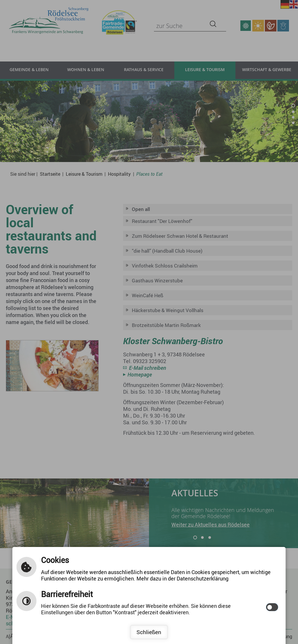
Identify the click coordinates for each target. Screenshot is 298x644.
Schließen (149, 632)
